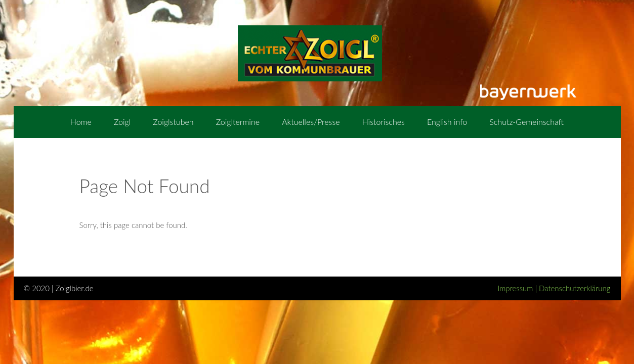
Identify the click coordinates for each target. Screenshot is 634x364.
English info (447, 122)
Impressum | (518, 288)
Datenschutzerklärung (575, 288)
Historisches (384, 122)
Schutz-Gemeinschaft (526, 122)
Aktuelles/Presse (311, 122)
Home (81, 122)
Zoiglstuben (173, 122)
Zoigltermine (238, 122)
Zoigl (122, 122)
